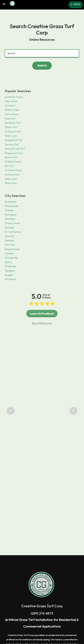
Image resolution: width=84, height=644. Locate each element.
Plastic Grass (12, 119)
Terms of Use (23, 610)
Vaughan (10, 280)
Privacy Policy (38, 610)
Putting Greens (13, 171)
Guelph (9, 284)
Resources (52, 610)
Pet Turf (9, 175)
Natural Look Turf (15, 158)
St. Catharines (13, 241)
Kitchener (10, 289)
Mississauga (11, 215)
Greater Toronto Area (19, 572)
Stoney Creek (12, 233)
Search (48, 606)
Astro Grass (11, 124)
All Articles (11, 193)
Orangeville (11, 267)
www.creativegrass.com (61, 619)
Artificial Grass (13, 180)
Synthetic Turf (13, 132)
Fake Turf (10, 128)
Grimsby (10, 237)
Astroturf (10, 115)
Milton (8, 271)
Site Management (42, 634)
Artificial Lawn (13, 141)
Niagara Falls (12, 258)
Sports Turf (11, 167)
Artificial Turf (12, 184)
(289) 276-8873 (42, 537)
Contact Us (37, 606)
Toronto (54, 576)
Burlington (11, 224)
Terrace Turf (12, 154)
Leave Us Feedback (42, 322)
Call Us (75, 4)
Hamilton (10, 228)
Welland (9, 250)
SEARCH (42, 66)
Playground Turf (14, 162)
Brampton (11, 211)
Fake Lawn (11, 145)
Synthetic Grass (14, 106)
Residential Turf (14, 149)
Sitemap (63, 610)
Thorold (9, 246)
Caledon (9, 263)
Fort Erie (10, 254)
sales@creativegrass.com (38, 619)
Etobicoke (10, 276)
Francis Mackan (42, 369)
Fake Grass (11, 111)
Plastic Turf (11, 137)
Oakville (9, 220)
